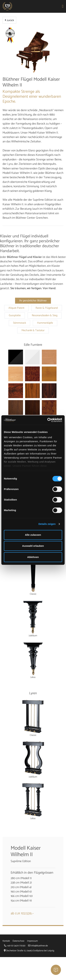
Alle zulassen (33, 535)
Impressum (32, 941)
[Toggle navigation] (63, 6)
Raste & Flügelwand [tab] (47, 308)
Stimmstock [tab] (19, 323)
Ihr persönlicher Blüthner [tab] (33, 301)
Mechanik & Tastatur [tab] (33, 330)
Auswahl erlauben (33, 546)
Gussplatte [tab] (15, 316)
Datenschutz (18, 941)
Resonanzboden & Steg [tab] (45, 316)
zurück (9, 20)
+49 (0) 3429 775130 (15, 946)
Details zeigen (47, 524)
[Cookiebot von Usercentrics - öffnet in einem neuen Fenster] (47, 420)
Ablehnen (33, 557)
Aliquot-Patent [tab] (16, 308)
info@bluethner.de (38, 946)
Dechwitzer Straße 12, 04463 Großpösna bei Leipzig (29, 951)
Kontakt (6, 941)
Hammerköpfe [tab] (45, 323)
